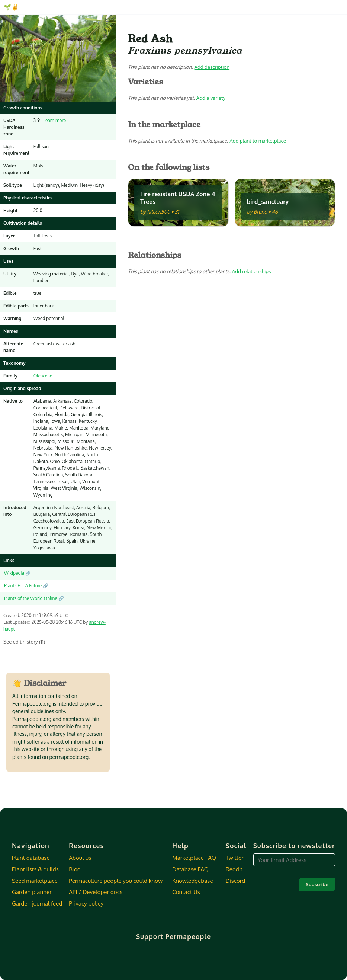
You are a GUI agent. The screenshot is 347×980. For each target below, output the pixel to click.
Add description (212, 67)
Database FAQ (190, 869)
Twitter (235, 858)
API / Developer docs (96, 892)
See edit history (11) (24, 641)
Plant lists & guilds (35, 869)
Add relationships (251, 271)
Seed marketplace (35, 881)
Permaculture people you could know (116, 881)
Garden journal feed (37, 903)
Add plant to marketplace (258, 141)
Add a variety (211, 98)
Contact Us (186, 892)
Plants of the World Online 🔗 (34, 598)
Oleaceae (43, 376)
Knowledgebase (193, 881)
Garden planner (32, 892)
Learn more (53, 120)
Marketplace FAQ (194, 858)
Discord (235, 881)
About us (80, 858)
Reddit (234, 869)
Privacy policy (86, 903)
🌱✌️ (11, 7)
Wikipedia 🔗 (17, 573)
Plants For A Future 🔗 (26, 586)
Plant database (31, 858)
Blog (75, 869)
